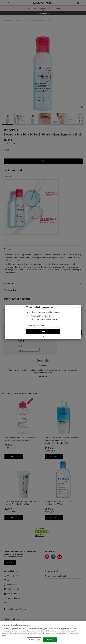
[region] (43, 633)
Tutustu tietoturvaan (43, 337)
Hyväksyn (50, 640)
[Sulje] (79, 308)
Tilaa (43, 331)
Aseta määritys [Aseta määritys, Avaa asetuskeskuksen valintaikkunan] (34, 640)
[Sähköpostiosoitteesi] (43, 325)
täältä (4, 635)
